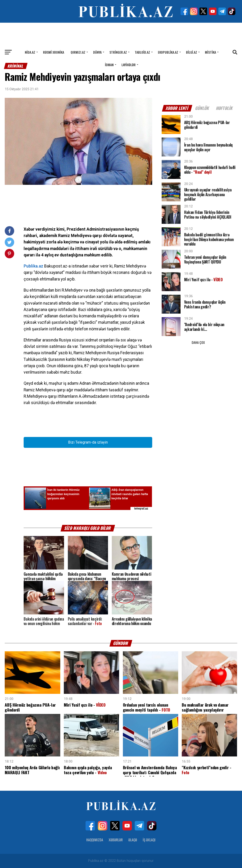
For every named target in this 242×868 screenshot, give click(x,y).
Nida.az (30, 52)
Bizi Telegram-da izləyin (88, 442)
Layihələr (129, 65)
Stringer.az (118, 52)
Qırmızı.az (78, 52)
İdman (109, 65)
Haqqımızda (95, 840)
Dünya (97, 52)
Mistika (210, 52)
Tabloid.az (142, 52)
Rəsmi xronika (54, 52)
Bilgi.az (192, 52)
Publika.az (33, 266)
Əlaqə (133, 840)
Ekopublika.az (168, 52)
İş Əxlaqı (149, 840)
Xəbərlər (116, 840)
